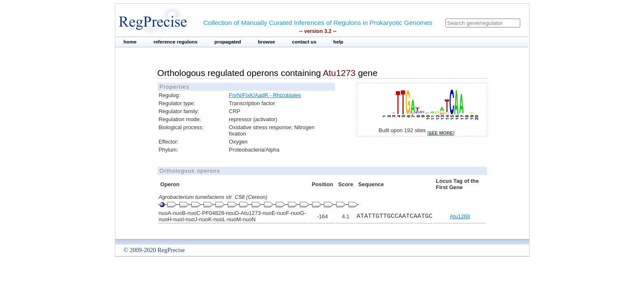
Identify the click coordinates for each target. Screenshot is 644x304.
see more (441, 133)
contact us (304, 42)
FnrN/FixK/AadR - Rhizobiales (265, 95)
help (338, 42)
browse (267, 42)
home (130, 42)
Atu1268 (460, 216)
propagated (228, 42)
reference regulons (175, 42)
